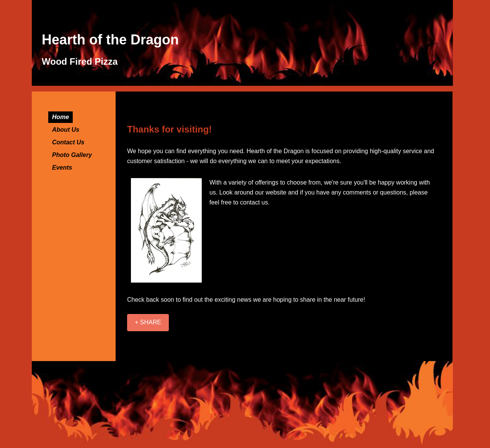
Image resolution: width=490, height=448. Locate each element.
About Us (66, 130)
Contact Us (68, 142)
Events (62, 168)
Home (60, 117)
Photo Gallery (72, 155)
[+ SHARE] (148, 323)
